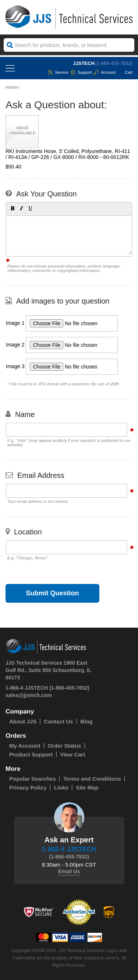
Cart (125, 72)
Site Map (87, 787)
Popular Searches (33, 779)
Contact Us (58, 721)
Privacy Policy (28, 787)
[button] (12, 208)
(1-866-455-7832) (114, 63)
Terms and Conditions (92, 779)
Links (61, 787)
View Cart (72, 754)
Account (105, 72)
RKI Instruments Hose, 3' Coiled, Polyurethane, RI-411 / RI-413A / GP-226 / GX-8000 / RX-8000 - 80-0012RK (68, 154)
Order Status (64, 746)
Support (81, 72)
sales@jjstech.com (29, 695)
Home (11, 87)
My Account (25, 746)
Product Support (31, 754)
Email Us (69, 871)
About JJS (23, 721)
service (58, 72)
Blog (86, 721)
